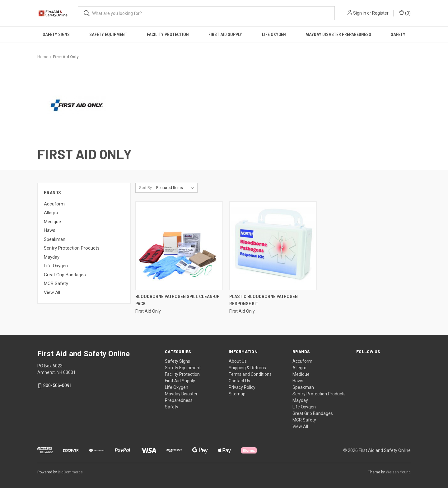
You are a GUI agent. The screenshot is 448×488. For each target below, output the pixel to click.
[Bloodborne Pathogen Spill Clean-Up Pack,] (179, 246)
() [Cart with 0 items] (405, 13)
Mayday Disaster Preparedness (338, 35)
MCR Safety (56, 283)
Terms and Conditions (250, 374)
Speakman (55, 239)
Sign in (360, 13)
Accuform (54, 204)
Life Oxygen (274, 35)
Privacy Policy (242, 387)
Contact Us (239, 381)
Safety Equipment (108, 35)
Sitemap (237, 394)
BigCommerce (70, 472)
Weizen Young (398, 472)
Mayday (52, 257)
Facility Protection (168, 35)
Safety (398, 35)
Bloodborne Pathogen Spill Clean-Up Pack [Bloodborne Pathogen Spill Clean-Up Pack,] (177, 300)
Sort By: (146, 188)
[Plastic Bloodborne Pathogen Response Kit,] (273, 246)
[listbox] (176, 188)
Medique (52, 222)
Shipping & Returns (247, 368)
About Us (238, 361)
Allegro (51, 213)
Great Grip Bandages (65, 275)
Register (380, 13)
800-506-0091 (58, 386)
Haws (50, 230)
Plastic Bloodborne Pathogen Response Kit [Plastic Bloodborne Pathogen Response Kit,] (264, 300)
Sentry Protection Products (72, 248)
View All (52, 292)
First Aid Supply (225, 35)
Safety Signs (56, 35)
